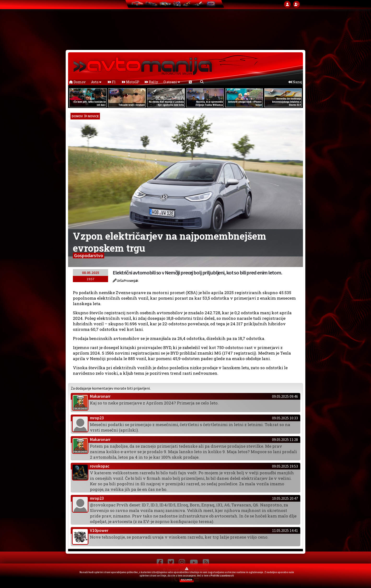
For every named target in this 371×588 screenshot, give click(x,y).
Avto (96, 82)
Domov (77, 82)
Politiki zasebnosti (222, 576)
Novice (93, 116)
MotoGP (131, 82)
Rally (151, 82)
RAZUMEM (187, 580)
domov (77, 116)
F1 (112, 82)
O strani (172, 82)
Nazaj (295, 82)
